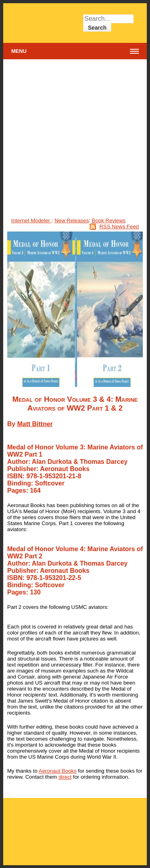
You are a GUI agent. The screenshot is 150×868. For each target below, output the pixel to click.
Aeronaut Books (58, 771)
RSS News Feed (119, 227)
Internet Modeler (31, 221)
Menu (19, 51)
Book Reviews (109, 221)
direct (65, 777)
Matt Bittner (35, 424)
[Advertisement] (75, 138)
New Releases (72, 221)
